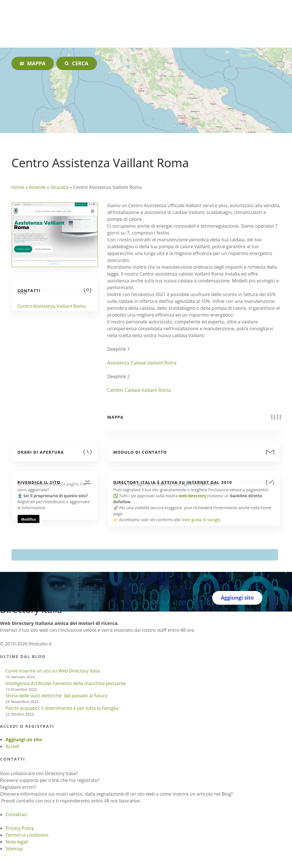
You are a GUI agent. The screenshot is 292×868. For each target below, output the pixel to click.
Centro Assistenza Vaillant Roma (51, 306)
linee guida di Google (201, 520)
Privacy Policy (20, 828)
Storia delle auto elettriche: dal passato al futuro (56, 696)
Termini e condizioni (27, 835)
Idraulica (60, 187)
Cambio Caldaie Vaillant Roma (139, 390)
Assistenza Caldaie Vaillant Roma (142, 363)
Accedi (12, 746)
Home (18, 187)
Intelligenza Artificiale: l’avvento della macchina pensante (66, 683)
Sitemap (14, 849)
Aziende (37, 187)
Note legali (17, 842)
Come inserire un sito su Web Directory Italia (53, 671)
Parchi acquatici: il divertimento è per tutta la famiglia (62, 708)
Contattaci (16, 814)
